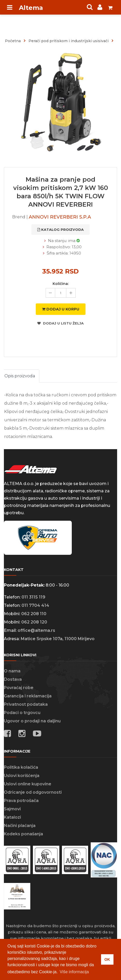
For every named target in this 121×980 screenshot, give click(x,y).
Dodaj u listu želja (60, 323)
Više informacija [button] (74, 972)
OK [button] (107, 959)
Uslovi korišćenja (22, 776)
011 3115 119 (33, 597)
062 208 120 (34, 622)
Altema (31, 8)
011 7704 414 (35, 605)
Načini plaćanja (20, 826)
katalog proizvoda (60, 230)
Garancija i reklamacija (28, 696)
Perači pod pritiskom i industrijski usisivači (69, 41)
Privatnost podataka (26, 704)
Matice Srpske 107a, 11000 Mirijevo (58, 639)
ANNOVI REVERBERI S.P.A (60, 217)
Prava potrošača (21, 801)
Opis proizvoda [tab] (20, 376)
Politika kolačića (21, 767)
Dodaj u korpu (61, 309)
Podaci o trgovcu (22, 713)
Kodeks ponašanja (23, 834)
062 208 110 (34, 614)
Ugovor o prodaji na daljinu (32, 721)
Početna (13, 41)
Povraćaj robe (19, 688)
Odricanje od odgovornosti (33, 792)
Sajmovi (12, 809)
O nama (12, 671)
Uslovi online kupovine (28, 784)
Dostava (13, 679)
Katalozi (12, 817)
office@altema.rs (36, 630)
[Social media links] (37, 734)
